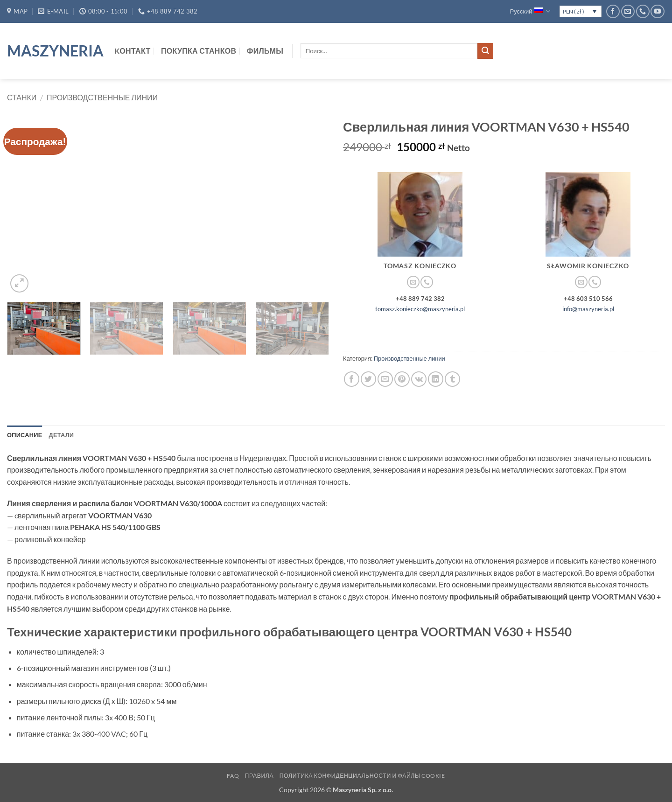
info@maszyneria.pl (588, 309)
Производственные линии (102, 97)
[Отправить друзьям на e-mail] (385, 379)
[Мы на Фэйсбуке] (613, 11)
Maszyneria (54, 51)
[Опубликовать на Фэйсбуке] (352, 379)
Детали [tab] (62, 435)
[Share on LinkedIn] (436, 379)
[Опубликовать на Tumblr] (452, 379)
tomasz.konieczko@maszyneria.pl (420, 309)
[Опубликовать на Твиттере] (368, 379)
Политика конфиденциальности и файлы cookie (362, 776)
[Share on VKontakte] (419, 379)
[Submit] (485, 51)
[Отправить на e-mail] (628, 11)
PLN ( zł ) (574, 11)
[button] (19, 283)
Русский (530, 11)
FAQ (233, 776)
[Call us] (643, 11)
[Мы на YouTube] (657, 11)
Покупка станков (199, 51)
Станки (22, 97)
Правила (259, 776)
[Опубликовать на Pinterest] (402, 379)
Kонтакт (133, 51)
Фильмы (265, 51)
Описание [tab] (25, 435)
